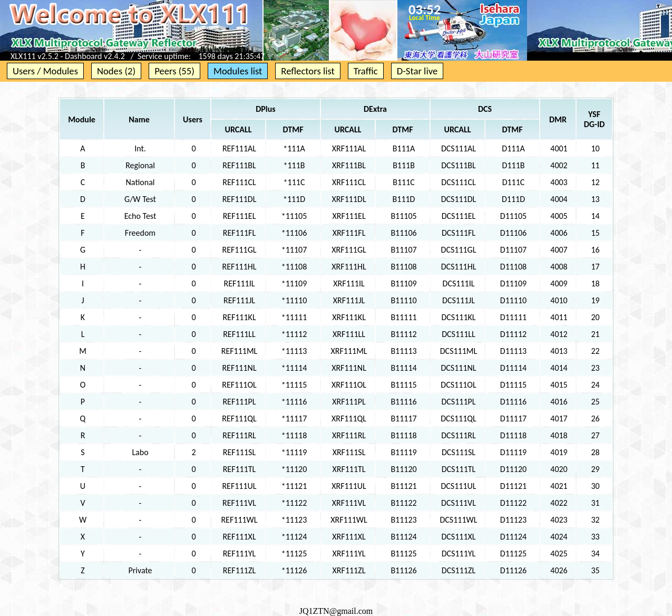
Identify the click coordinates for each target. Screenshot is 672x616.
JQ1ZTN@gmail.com (336, 611)
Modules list (238, 71)
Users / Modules (45, 71)
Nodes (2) (116, 71)
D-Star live (417, 71)
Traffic (366, 71)
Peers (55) (174, 71)
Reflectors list (308, 71)
